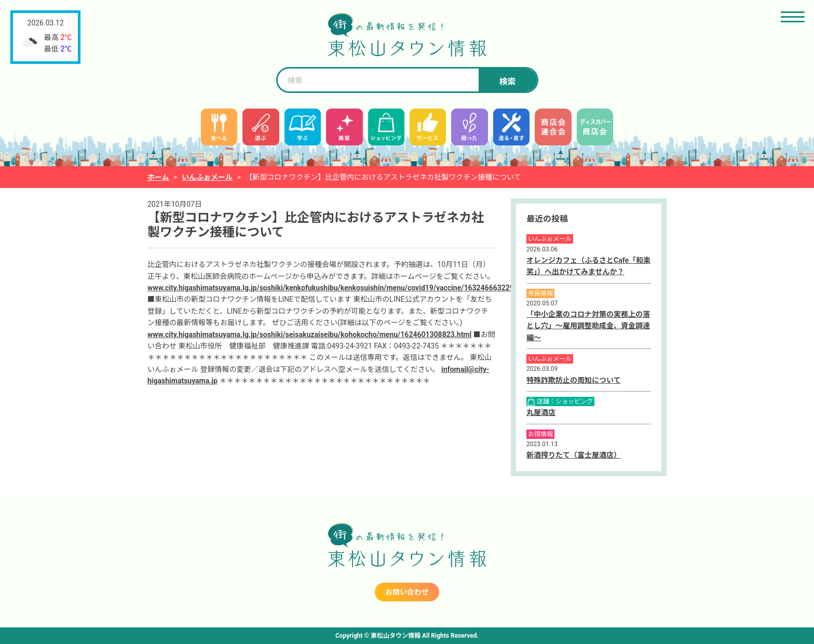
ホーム (158, 177)
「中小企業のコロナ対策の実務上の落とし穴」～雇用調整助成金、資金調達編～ (588, 326)
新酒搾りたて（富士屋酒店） (574, 455)
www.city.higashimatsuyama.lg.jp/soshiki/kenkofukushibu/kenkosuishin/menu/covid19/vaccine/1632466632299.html (341, 288)
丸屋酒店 (541, 412)
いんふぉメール (207, 177)
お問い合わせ (407, 592)
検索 (507, 82)
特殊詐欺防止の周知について (574, 380)
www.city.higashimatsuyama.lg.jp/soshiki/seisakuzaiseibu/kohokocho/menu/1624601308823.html (309, 334)
